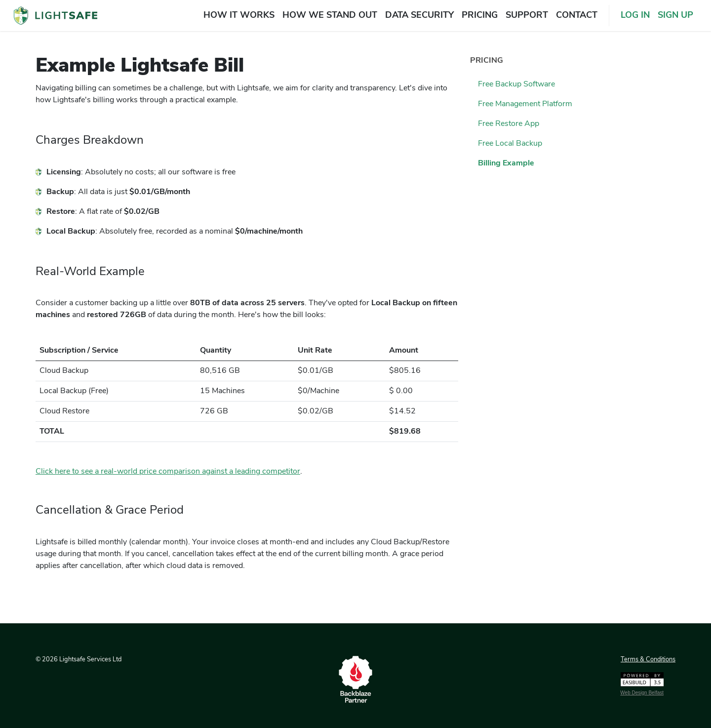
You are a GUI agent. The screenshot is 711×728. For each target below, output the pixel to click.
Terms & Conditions (648, 660)
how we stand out (330, 16)
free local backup (510, 144)
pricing (480, 16)
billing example (506, 163)
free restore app (509, 124)
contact (577, 16)
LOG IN (635, 16)
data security (419, 16)
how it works (239, 16)
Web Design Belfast (642, 693)
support (527, 16)
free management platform (525, 104)
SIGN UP (675, 16)
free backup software (516, 84)
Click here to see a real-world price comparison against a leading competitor (168, 472)
